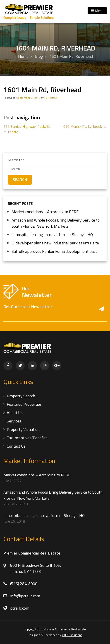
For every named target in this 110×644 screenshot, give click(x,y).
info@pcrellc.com (25, 596)
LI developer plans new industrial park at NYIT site (55, 243)
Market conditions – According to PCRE (45, 212)
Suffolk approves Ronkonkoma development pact (54, 251)
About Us (15, 413)
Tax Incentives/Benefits (27, 438)
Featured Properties (24, 404)
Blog (39, 56)
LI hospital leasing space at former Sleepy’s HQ (52, 235)
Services (14, 421)
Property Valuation (23, 429)
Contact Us (16, 446)
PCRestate (51, 98)
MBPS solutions (72, 635)
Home (23, 56)
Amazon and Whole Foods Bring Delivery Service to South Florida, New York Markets (56, 223)
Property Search (21, 396)
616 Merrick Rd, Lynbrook (83, 126)
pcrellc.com (20, 608)
